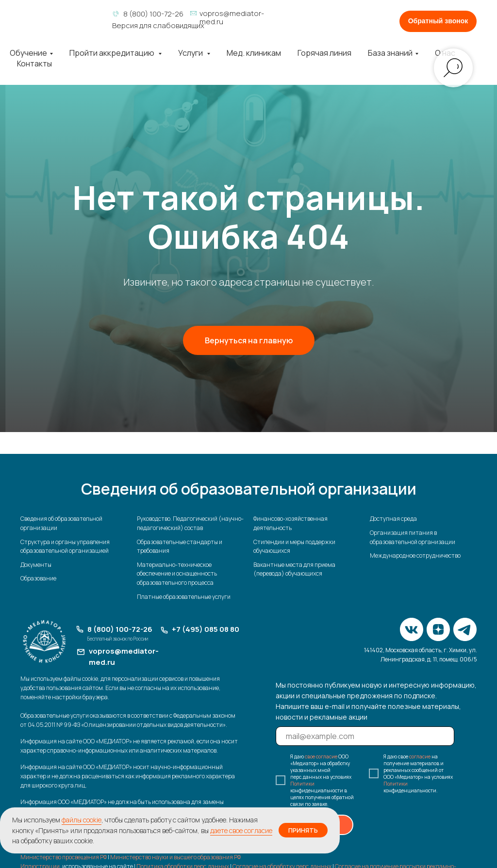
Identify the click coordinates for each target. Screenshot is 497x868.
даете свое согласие (241, 830)
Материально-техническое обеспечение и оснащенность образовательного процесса (177, 574)
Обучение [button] (28, 53)
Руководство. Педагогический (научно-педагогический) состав (190, 523)
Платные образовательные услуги (184, 597)
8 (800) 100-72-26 (153, 14)
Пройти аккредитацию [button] (113, 53)
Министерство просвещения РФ (64, 858)
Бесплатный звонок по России (118, 639)
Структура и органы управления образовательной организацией (65, 547)
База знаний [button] (390, 53)
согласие (420, 756)
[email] (365, 736)
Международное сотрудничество (415, 555)
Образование (38, 578)
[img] (62, 18)
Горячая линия (324, 53)
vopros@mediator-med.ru (232, 17)
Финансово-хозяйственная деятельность (290, 523)
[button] (438, 21)
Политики (302, 784)
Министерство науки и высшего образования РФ (175, 858)
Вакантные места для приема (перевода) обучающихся (294, 569)
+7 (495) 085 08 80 (206, 629)
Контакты (34, 64)
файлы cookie (82, 820)
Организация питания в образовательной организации (413, 537)
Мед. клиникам (254, 53)
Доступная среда (393, 519)
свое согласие (321, 756)
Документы (36, 565)
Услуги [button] (191, 53)
